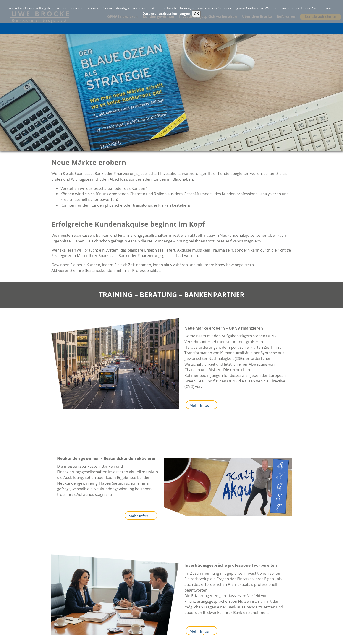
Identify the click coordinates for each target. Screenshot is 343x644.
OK (196, 13)
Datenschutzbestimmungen (166, 13)
